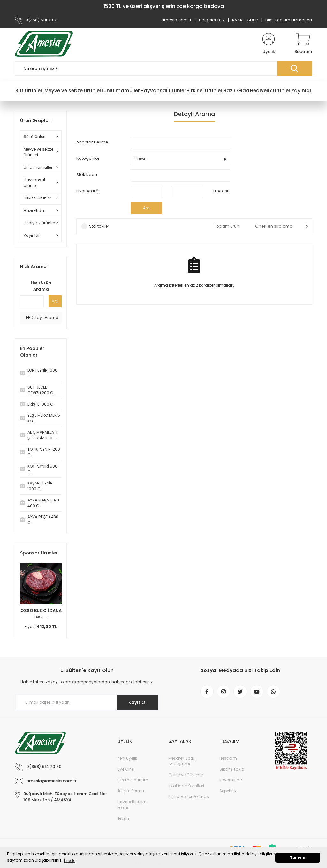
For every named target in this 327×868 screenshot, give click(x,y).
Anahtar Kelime (92, 142)
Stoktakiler (99, 226)
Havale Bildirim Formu (132, 805)
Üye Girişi (126, 769)
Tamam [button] (298, 858)
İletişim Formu (131, 791)
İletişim (124, 818)
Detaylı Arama (42, 318)
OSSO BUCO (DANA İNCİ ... (41, 614)
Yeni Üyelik (127, 758)
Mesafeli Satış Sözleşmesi (182, 761)
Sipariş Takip (232, 769)
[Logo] (44, 44)
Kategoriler (88, 158)
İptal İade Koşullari (186, 786)
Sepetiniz (228, 791)
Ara (55, 301)
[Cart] (303, 44)
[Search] (163, 69)
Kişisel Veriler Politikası (189, 797)
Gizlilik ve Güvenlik (186, 775)
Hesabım (228, 758)
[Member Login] (269, 44)
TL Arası (220, 191)
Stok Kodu (87, 175)
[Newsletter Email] (87, 702)
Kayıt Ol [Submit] (137, 702)
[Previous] (22, 598)
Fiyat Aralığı (88, 191)
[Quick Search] (32, 301)
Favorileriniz (231, 780)
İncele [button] (70, 860)
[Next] (60, 598)
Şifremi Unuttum (133, 780)
